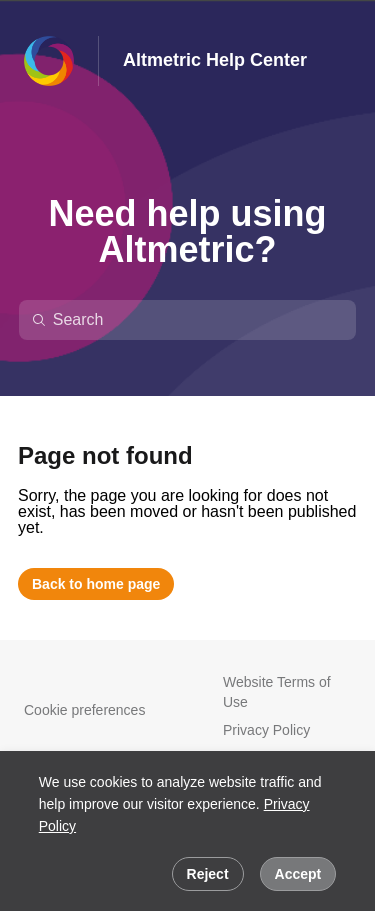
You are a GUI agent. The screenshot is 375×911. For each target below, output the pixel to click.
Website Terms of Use (277, 692)
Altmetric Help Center (215, 60)
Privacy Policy (266, 730)
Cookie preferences (84, 710)
